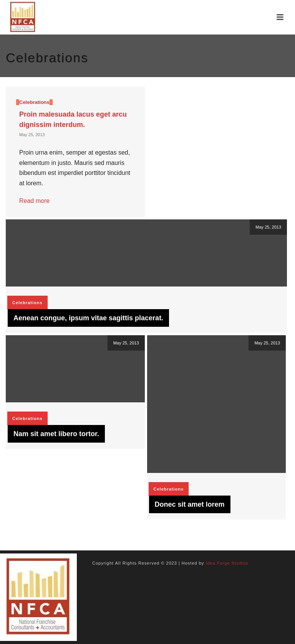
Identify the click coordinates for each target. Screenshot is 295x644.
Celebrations (34, 102)
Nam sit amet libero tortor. (56, 434)
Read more (34, 201)
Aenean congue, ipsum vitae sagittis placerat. (88, 318)
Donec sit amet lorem (190, 504)
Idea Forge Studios (227, 563)
